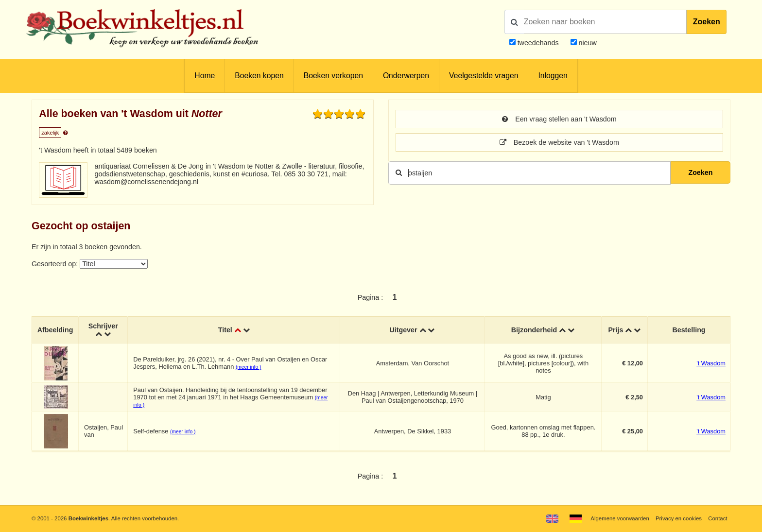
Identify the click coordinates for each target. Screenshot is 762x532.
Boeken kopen (259, 76)
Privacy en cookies (679, 518)
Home (205, 76)
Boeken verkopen (333, 76)
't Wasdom (711, 363)
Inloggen (553, 76)
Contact (718, 518)
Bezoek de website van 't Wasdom (559, 142)
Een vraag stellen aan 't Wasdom (559, 119)
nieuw (587, 43)
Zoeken (707, 22)
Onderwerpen (406, 76)
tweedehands (538, 43)
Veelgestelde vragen (484, 76)
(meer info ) (248, 367)
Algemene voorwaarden (620, 518)
